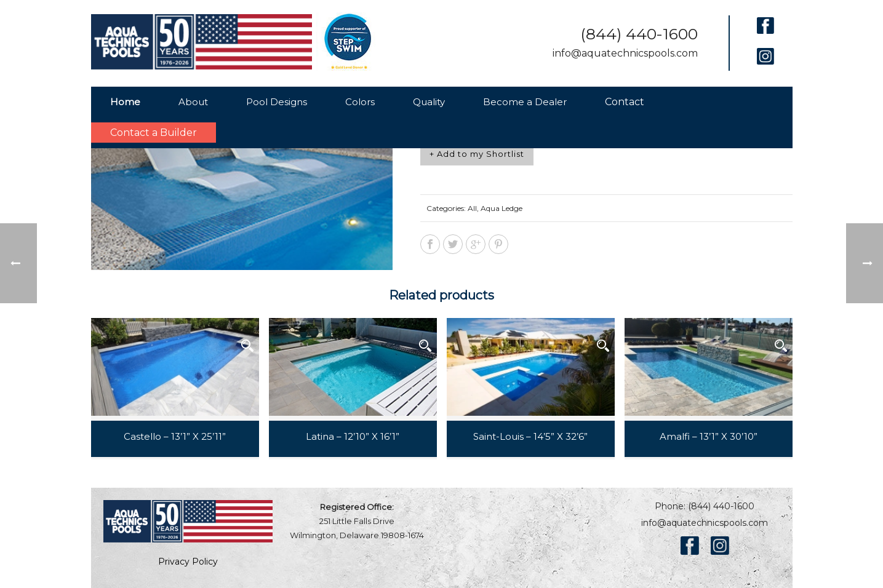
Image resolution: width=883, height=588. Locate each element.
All (472, 208)
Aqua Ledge (501, 208)
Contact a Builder (154, 133)
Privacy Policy (188, 562)
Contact (625, 102)
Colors (360, 102)
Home (125, 102)
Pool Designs (277, 102)
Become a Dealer (525, 102)
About (193, 102)
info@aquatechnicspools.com (625, 53)
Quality (429, 102)
